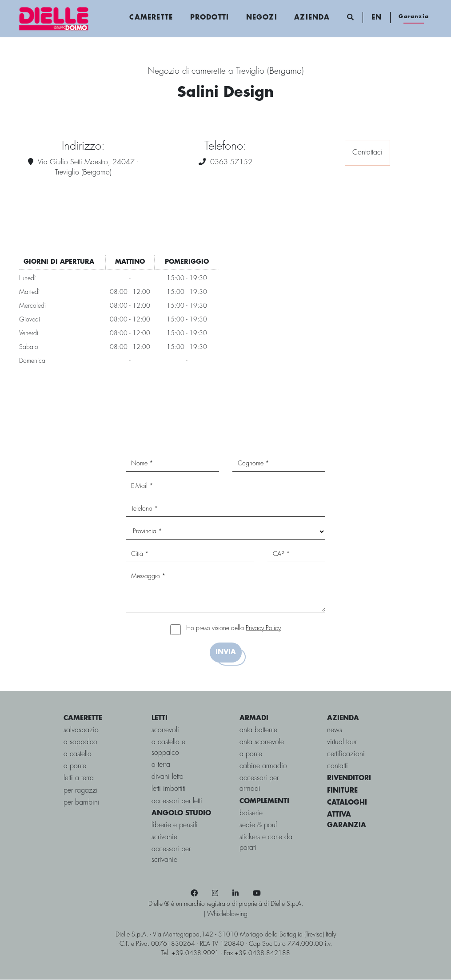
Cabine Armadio (263, 767)
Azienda (312, 18)
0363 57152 (231, 162)
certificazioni (346, 755)
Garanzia (414, 17)
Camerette (151, 18)
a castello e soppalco (168, 748)
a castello (78, 755)
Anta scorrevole (262, 743)
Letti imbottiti (169, 789)
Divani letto (168, 777)
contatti (337, 767)
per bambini (82, 803)
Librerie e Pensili (175, 826)
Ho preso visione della (233, 629)
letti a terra (79, 779)
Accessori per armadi (259, 784)
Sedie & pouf (258, 826)
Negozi (261, 18)
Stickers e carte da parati (266, 843)
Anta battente (258, 730)
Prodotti (210, 18)
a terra (161, 765)
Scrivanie (164, 838)
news (335, 730)
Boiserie (251, 813)
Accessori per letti (177, 801)
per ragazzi (81, 791)
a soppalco (80, 743)
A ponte (251, 755)
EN (376, 18)
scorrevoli (165, 730)
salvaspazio (81, 730)
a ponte (75, 767)
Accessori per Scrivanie (171, 855)
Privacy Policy (263, 629)
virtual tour (342, 743)
